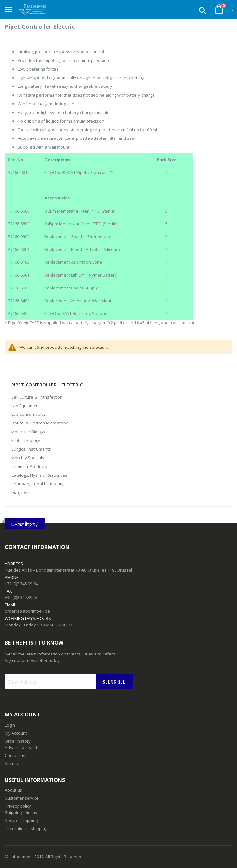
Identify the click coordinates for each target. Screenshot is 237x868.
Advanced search (22, 747)
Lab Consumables (29, 414)
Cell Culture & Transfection (37, 397)
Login (10, 725)
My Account (16, 733)
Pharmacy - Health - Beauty (37, 484)
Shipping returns (21, 812)
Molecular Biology (28, 432)
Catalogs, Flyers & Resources (39, 475)
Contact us (15, 755)
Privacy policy (18, 806)
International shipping (26, 828)
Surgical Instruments (31, 449)
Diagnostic (21, 492)
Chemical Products (29, 466)
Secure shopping (21, 820)
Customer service (22, 798)
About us (13, 790)
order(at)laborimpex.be (27, 611)
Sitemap (13, 763)
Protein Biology (26, 440)
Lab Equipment (26, 406)
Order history (18, 741)
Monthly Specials (28, 458)
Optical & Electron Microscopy (40, 423)
